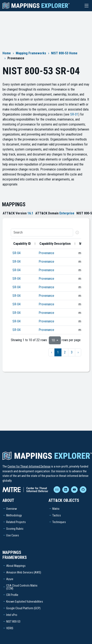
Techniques (59, 522)
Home (7, 53)
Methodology (14, 515)
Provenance (46, 253)
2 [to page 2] (65, 352)
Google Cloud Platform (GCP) (23, 608)
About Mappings (16, 566)
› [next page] (78, 352)
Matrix (56, 509)
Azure (10, 579)
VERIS (10, 628)
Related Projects (16, 522)
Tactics (57, 515)
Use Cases (13, 535)
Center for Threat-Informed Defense (29, 466)
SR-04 (17, 253)
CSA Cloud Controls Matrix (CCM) (22, 587)
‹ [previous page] (52, 352)
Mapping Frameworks (31, 53)
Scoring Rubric (15, 529)
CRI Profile (12, 595)
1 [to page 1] (58, 352)
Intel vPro (12, 615)
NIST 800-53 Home (64, 53)
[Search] (42, 232)
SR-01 (74, 114)
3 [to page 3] (72, 352)
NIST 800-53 (13, 622)
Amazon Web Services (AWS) (24, 572)
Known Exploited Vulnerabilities (25, 602)
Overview (12, 509)
